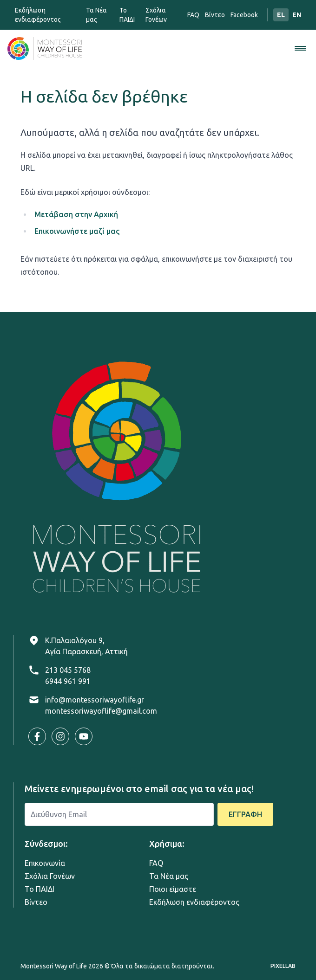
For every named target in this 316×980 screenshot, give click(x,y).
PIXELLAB (283, 966)
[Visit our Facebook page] (37, 736)
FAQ (193, 15)
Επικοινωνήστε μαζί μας (77, 231)
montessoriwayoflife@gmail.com (101, 711)
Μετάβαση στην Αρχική (76, 214)
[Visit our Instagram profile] (60, 736)
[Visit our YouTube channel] (84, 736)
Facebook (244, 15)
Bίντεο (215, 15)
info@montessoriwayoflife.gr (95, 700)
